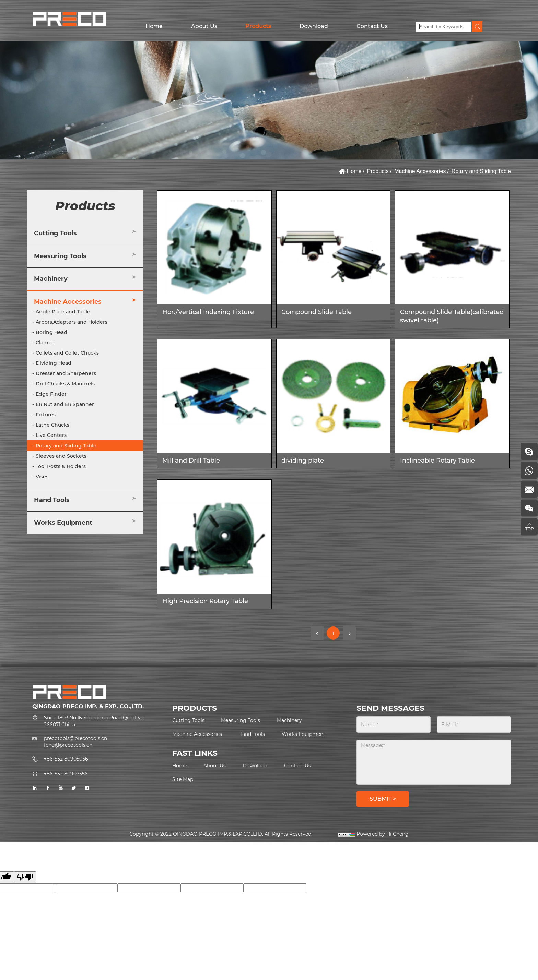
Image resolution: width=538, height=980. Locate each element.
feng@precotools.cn (68, 745)
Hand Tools (52, 500)
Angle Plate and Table (63, 312)
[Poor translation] (25, 877)
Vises (42, 477)
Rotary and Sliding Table (481, 171)
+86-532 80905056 (66, 759)
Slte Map (183, 779)
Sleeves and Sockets (61, 456)
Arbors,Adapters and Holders (72, 322)
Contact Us (372, 26)
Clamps (45, 343)
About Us (204, 26)
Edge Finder (51, 394)
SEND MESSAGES (390, 708)
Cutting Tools (55, 233)
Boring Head (51, 332)
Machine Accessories (420, 171)
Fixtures (46, 415)
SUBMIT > (383, 799)
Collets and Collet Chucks (67, 353)
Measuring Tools (60, 256)
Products (258, 26)
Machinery (51, 279)
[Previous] (317, 633)
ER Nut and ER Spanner (65, 404)
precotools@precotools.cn (75, 738)
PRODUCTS (195, 708)
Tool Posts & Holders (61, 466)
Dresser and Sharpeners (66, 373)
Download (314, 26)
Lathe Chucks (52, 425)
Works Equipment (63, 523)
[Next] (350, 633)
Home (154, 26)
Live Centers (51, 435)
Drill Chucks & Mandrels (65, 384)
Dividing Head (54, 363)
